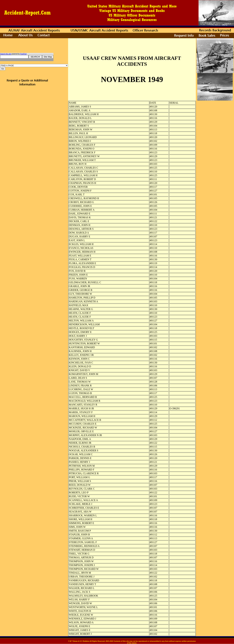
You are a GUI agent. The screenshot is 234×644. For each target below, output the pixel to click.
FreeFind (23, 54)
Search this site (6, 54)
